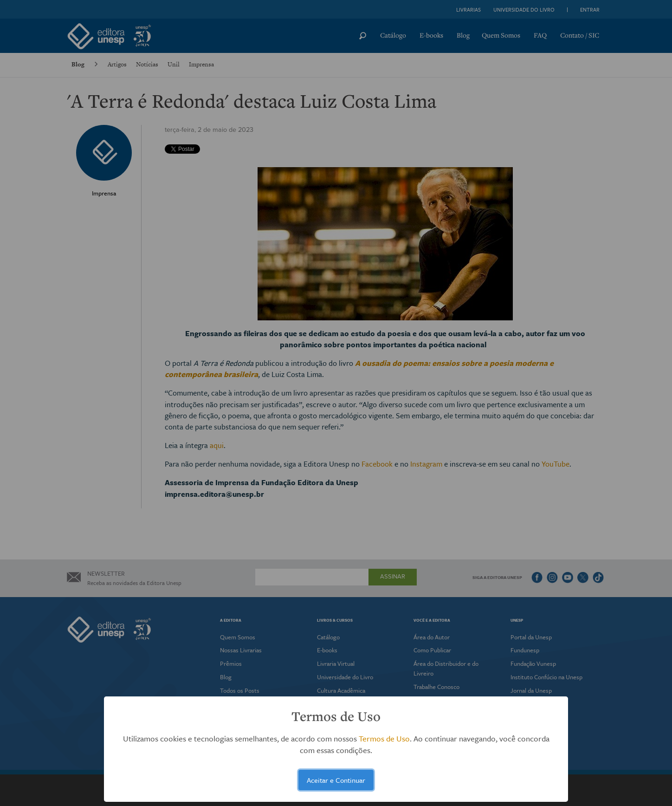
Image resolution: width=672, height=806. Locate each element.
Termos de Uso (384, 738)
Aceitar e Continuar (336, 780)
